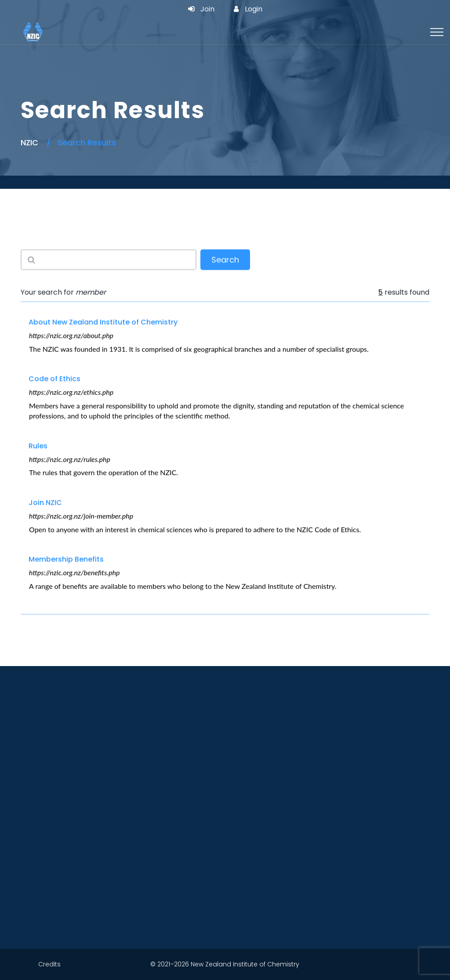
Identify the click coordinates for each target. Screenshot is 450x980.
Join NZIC (45, 503)
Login (248, 9)
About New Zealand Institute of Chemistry (103, 322)
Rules (38, 446)
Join (201, 9)
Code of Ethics (54, 379)
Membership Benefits (66, 560)
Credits (49, 964)
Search (225, 261)
